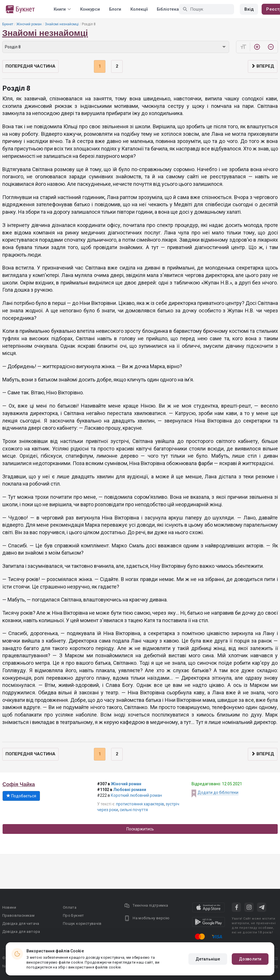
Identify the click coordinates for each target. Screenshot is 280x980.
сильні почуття (134, 810)
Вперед (263, 66)
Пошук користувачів (82, 923)
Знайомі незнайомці (62, 24)
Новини (9, 907)
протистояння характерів (140, 804)
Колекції (139, 9)
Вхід (249, 9)
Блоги (115, 9)
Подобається (21, 796)
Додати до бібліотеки (218, 792)
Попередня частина (30, 66)
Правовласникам (19, 915)
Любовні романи (130, 790)
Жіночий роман (29, 24)
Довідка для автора (21, 932)
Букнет (8, 24)
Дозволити (250, 959)
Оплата (70, 907)
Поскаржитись (140, 829)
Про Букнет (74, 915)
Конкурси (90, 9)
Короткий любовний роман (136, 795)
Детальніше (208, 959)
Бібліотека (168, 9)
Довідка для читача (21, 923)
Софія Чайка (19, 784)
